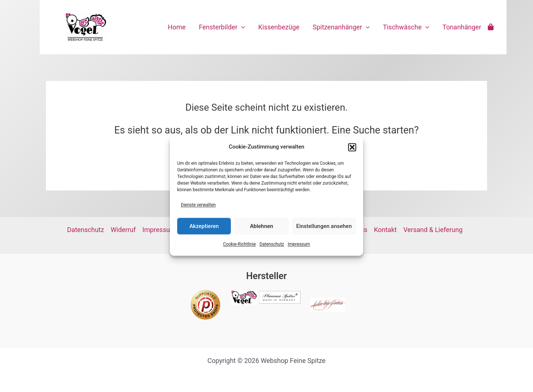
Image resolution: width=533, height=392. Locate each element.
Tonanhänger (462, 27)
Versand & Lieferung (433, 230)
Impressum (299, 245)
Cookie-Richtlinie (239, 245)
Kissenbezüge (279, 27)
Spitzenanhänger (341, 27)
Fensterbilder (222, 27)
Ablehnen (262, 226)
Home (177, 27)
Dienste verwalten (198, 205)
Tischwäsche (406, 27)
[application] (241, 27)
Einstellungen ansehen (324, 226)
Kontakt (385, 230)
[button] (352, 147)
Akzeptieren (204, 226)
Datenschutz (272, 245)
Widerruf (123, 230)
